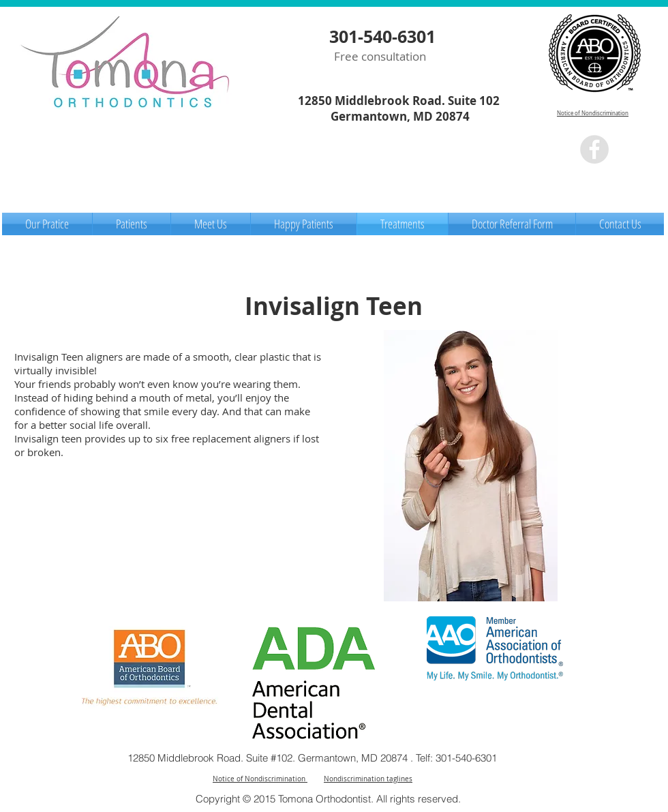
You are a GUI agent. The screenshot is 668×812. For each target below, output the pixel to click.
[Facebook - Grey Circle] (594, 149)
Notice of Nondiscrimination (593, 113)
